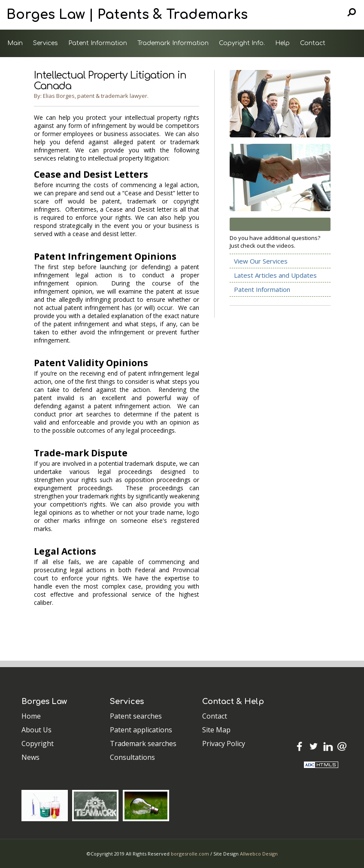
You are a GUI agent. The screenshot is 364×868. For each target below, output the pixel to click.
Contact (313, 43)
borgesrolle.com (190, 854)
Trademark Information (173, 43)
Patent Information (98, 43)
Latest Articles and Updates (275, 275)
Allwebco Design (259, 854)
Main (15, 43)
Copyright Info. (242, 43)
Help (282, 43)
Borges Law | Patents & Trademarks (127, 15)
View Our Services (261, 261)
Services (45, 43)
